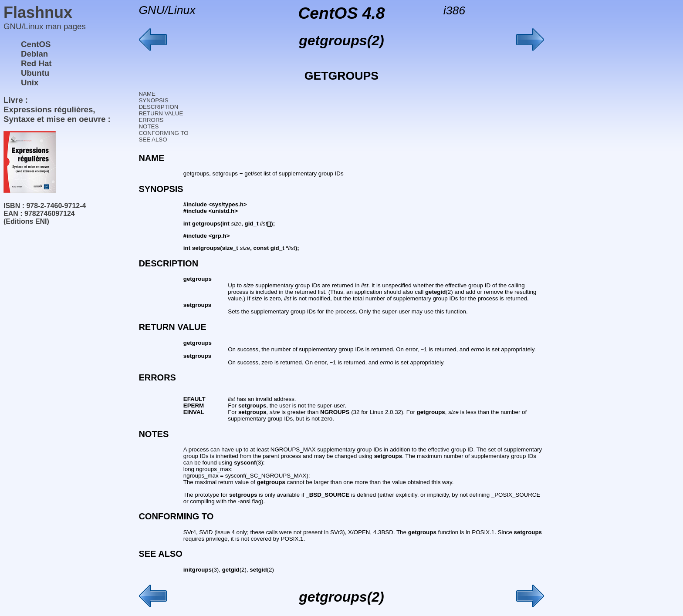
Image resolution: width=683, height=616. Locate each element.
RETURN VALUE (161, 113)
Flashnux (38, 12)
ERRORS (151, 120)
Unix (30, 82)
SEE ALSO (153, 140)
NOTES (149, 126)
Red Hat (36, 63)
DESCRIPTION (158, 107)
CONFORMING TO (163, 133)
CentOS (36, 44)
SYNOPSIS (153, 100)
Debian (34, 54)
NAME (147, 94)
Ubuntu (35, 73)
